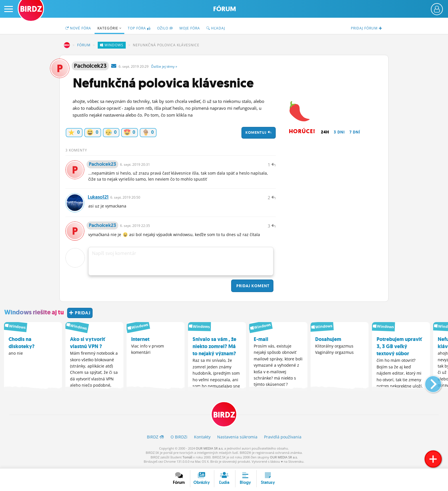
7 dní (355, 132)
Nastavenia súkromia (237, 438)
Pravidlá (283, 438)
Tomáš (187, 459)
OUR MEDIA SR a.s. (210, 450)
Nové (78, 28)
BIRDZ (67, 45)
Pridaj (252, 287)
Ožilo (165, 28)
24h (325, 132)
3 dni (339, 132)
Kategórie (109, 28)
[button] (428, 383)
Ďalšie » (164, 66)
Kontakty (202, 438)
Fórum (225, 9)
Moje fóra (190, 28)
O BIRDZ (179, 438)
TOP (139, 28)
